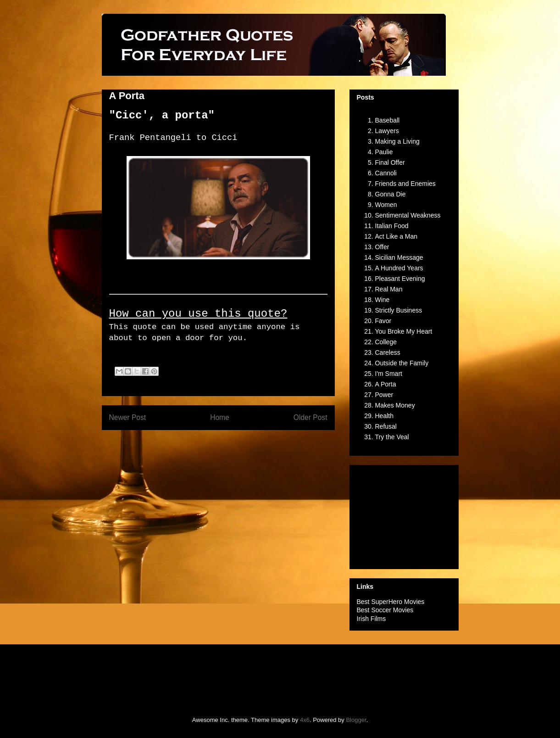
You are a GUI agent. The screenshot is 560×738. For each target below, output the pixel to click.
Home (220, 417)
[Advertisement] (403, 514)
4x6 (305, 720)
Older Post (310, 417)
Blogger (356, 720)
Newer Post (128, 417)
